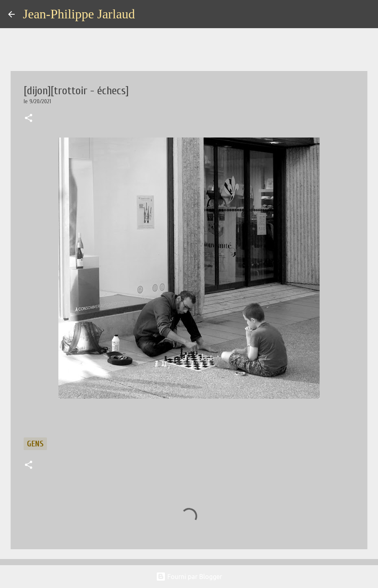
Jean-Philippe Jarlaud (79, 14)
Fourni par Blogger (189, 577)
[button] (29, 119)
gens (35, 444)
